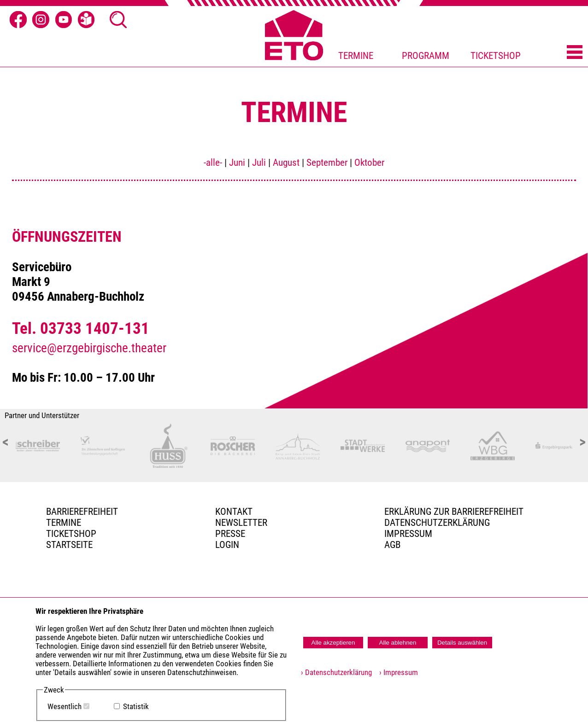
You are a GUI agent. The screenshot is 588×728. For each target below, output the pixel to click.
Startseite (69, 545)
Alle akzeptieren (333, 643)
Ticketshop (71, 534)
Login (227, 545)
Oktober (369, 163)
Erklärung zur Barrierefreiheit (454, 512)
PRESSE (230, 534)
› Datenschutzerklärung (336, 673)
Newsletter (241, 523)
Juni (237, 163)
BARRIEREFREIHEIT (82, 512)
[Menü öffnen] (574, 53)
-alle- (213, 163)
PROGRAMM (426, 56)
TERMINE (356, 56)
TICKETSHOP (496, 56)
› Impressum (396, 673)
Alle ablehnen (398, 643)
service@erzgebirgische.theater (89, 348)
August (286, 163)
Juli (259, 163)
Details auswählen (462, 643)
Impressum (408, 534)
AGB (392, 545)
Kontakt (234, 512)
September (327, 163)
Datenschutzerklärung (437, 523)
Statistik (136, 707)
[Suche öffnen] (118, 20)
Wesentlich (65, 707)
